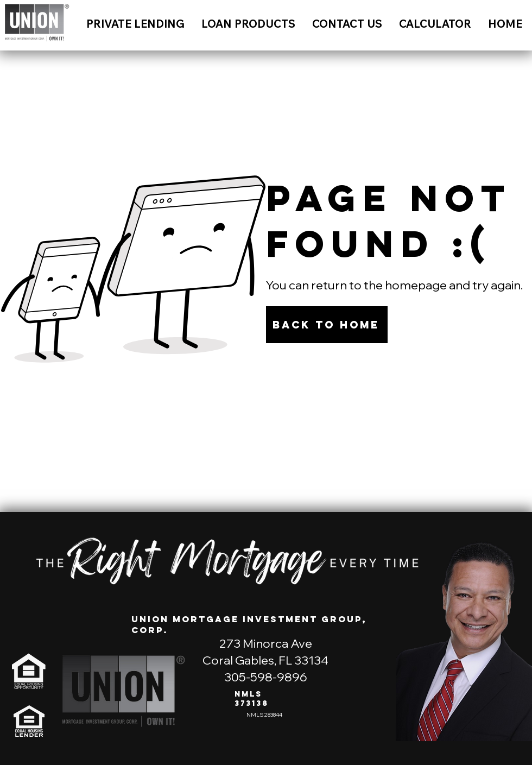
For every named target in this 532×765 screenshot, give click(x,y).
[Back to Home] (327, 325)
